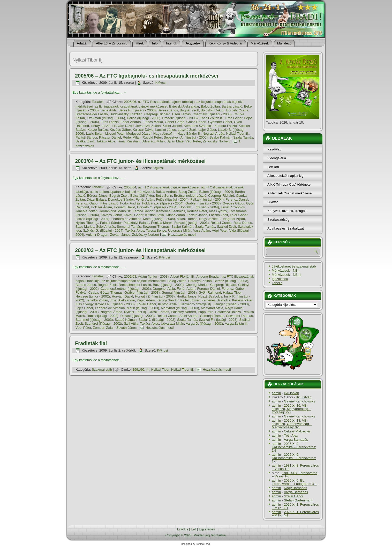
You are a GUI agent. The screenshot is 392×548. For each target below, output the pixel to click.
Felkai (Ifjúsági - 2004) (207, 199)
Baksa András (166, 192)
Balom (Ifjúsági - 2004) (216, 192)
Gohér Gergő (175, 122)
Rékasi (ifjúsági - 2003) (191, 223)
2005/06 (130, 102)
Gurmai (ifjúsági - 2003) (179, 292)
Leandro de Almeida (126, 219)
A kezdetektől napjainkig (285, 176)
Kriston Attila (155, 215)
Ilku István (292, 393)
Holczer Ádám (101, 207)
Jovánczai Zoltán (148, 126)
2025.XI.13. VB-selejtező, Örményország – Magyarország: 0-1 (292, 424)
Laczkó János (166, 130)
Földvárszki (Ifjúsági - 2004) (163, 203)
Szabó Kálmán (220, 137)
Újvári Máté (175, 141)
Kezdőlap (274, 149)
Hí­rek (140, 43)
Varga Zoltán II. (236, 324)
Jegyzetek (193, 43)
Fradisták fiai (91, 343)
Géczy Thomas (111, 292)
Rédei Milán (132, 137)
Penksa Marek (162, 223)
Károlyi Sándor (143, 211)
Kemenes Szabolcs (198, 126)
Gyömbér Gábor (220, 122)
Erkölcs (183, 529)
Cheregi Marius (197, 285)
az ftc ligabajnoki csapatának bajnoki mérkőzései (131, 106)
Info (155, 43)
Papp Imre (206, 312)
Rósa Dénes (243, 223)
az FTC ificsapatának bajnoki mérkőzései (169, 187)
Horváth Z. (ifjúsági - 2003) (155, 296)
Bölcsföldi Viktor (213, 110)
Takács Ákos (106, 141)
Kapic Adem (146, 300)
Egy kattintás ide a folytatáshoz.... (100, 92)
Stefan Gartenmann (299, 500)
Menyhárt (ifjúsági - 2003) (180, 308)
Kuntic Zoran (175, 215)
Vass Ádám (202, 230)
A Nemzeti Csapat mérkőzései (290, 193)
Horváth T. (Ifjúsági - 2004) (199, 207)
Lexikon (273, 167)
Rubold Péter (152, 137)
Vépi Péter (193, 141)
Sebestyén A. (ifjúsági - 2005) (186, 137)
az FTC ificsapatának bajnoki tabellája (166, 102)
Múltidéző (284, 43)
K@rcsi (161, 83)
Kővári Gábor (133, 215)
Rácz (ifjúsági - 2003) (103, 316)
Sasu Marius (85, 227)
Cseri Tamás (182, 114)
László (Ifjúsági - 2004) (93, 219)
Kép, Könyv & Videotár (226, 43)
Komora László (226, 126)
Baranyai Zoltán (200, 281)
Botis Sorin (164, 196)
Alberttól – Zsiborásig (112, 43)
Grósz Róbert (196, 122)
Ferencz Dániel (237, 199)
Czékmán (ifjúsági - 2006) (106, 118)
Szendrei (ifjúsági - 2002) (103, 324)
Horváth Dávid (123, 126)
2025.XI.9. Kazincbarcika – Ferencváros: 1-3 (294, 447)
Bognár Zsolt (189, 110)
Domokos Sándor (121, 199)
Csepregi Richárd (157, 114)
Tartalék (98, 102)
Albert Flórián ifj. (183, 276)
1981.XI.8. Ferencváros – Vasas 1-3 (295, 467)
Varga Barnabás (296, 440)
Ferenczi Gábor (87, 203)
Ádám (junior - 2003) (153, 276)
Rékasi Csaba (221, 223)
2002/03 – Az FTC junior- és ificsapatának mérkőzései (140, 250)
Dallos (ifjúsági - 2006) (144, 118)
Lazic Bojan (95, 134)
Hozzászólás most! (182, 235)
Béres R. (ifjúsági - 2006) (137, 110)
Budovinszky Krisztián (126, 114)
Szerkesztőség (278, 220)
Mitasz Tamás (187, 219)
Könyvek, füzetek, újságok (287, 211)
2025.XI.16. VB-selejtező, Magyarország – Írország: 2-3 (291, 409)
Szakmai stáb (102, 370)
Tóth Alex (291, 435)
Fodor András (131, 122)
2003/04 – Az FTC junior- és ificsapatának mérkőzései (140, 161)
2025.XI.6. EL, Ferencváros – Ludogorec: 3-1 (294, 482)
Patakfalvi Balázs (136, 223)
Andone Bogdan (208, 276)
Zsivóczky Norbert (216, 141)
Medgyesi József (139, 134)
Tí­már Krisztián (128, 141)
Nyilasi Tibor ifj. (238, 134)
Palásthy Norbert (183, 312)
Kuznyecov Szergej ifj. (195, 304)
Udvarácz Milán (153, 141)
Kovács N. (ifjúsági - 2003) (115, 304)
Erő (193, 529)
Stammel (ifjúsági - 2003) (94, 320)
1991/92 (138, 370)
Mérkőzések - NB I (286, 271)
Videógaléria (277, 158)
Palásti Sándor (86, 137)
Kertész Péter (197, 211)
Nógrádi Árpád (213, 134)
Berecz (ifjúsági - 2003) (231, 281)
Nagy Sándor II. (189, 134)
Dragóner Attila (164, 289)
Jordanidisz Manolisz (115, 211)
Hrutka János (187, 296)
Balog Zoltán (210, 106)
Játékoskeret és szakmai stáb (294, 266)
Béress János (168, 110)
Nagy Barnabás (296, 488)
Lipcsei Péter (115, 134)
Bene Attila (109, 110)
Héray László (101, 126)
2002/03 (130, 276)
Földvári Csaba (87, 292)
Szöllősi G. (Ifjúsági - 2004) (103, 230)
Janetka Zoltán (86, 211)
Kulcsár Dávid (143, 130)
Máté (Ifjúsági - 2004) (159, 219)
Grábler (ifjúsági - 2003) (203, 203)
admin (276, 393)
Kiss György (218, 211)
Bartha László (232, 106)
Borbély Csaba (237, 110)
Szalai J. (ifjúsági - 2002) (157, 320)
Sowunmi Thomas (156, 227)
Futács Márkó (153, 122)
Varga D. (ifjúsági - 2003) (205, 324)
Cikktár (273, 202)
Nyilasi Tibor (160, 370)
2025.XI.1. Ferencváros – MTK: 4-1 (295, 506)
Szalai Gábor (294, 496)
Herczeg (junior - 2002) (93, 296)
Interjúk (172, 43)
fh (148, 370)
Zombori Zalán (104, 328)
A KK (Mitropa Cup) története (289, 184)
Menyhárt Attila (212, 308)
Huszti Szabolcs (233, 207)
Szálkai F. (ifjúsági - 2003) (218, 320)
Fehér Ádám (145, 199)
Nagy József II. (164, 134)
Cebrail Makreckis (297, 431)
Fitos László (110, 122)
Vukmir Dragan (97, 235)
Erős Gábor (234, 118)
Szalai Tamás (243, 137)
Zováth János (120, 235)
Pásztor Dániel (110, 137)
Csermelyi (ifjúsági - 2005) (212, 114)
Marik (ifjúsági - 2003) (143, 308)
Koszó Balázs (98, 130)
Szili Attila (131, 324)
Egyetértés (207, 529)
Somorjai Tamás (129, 227)
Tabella (277, 283)
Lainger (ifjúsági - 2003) (231, 304)
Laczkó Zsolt (187, 130)
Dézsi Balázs (96, 199)
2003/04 (130, 187)
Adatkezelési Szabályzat (286, 228)
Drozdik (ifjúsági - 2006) (180, 118)
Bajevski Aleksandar (184, 106)
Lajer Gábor (207, 130)
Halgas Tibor (232, 292)
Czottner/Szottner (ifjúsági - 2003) (126, 289)
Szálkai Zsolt (85, 141)
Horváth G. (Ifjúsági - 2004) (157, 207)
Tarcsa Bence (156, 230)
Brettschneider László (92, 114)
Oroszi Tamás (159, 312)
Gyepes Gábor (233, 203)
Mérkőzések (260, 43)
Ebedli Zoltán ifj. (212, 118)
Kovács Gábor (120, 130)
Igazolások (280, 279)
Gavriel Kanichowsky (300, 401)
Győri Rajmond (210, 292)
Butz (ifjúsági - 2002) (168, 285)
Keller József (172, 126)
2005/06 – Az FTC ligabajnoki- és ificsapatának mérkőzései (147, 76)
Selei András (105, 227)
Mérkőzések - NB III (287, 275)
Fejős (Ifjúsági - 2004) (172, 199)
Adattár (82, 43)
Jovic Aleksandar (122, 300)
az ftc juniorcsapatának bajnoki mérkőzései (122, 192)
